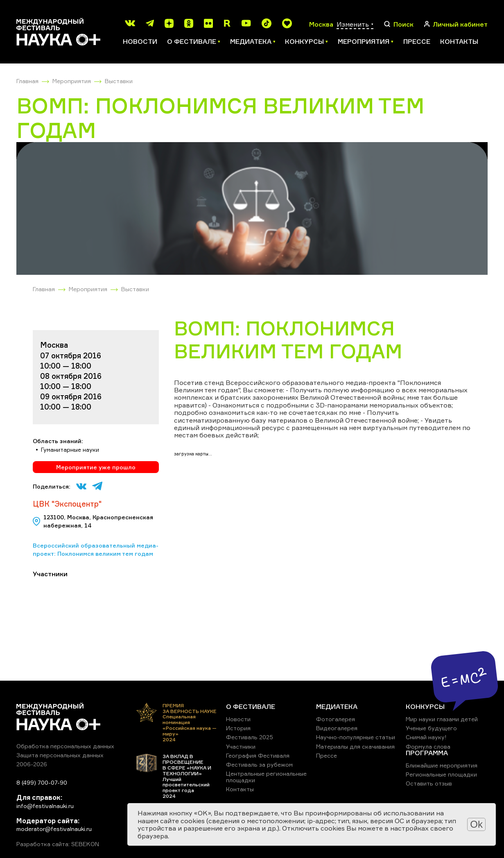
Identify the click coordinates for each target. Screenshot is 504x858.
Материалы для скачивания (355, 746)
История (238, 728)
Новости (140, 41)
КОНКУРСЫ (425, 706)
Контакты (459, 41)
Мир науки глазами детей (442, 719)
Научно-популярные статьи (356, 737)
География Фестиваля (258, 755)
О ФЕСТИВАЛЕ (251, 706)
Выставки (119, 81)
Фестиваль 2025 (250, 737)
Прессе (417, 41)
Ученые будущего (431, 728)
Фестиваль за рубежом (259, 764)
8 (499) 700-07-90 (42, 782)
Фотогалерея (336, 719)
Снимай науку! (426, 737)
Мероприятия (72, 81)
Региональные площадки (441, 774)
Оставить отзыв (429, 783)
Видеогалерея (337, 728)
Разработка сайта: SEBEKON (58, 844)
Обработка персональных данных (65, 746)
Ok (476, 824)
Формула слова (428, 746)
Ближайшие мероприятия (442, 765)
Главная (27, 81)
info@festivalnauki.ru (45, 806)
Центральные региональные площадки (266, 777)
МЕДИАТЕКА (337, 706)
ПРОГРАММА (427, 753)
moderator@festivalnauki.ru (54, 829)
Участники (241, 746)
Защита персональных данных (60, 755)
